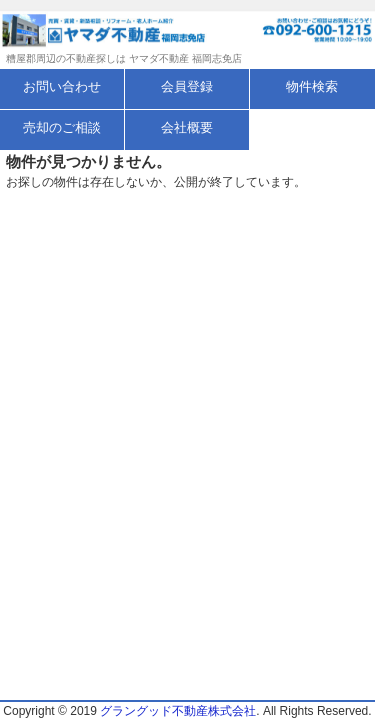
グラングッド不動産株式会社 (178, 711)
